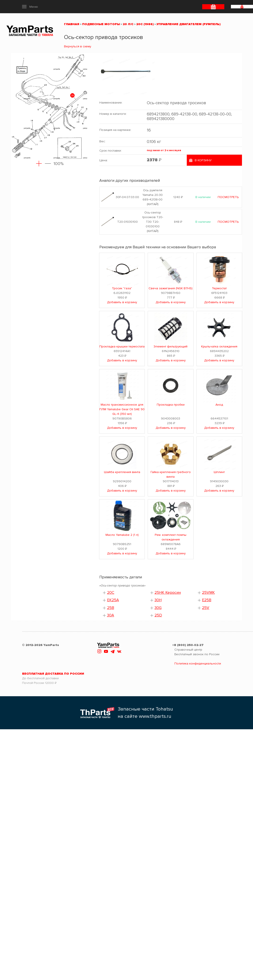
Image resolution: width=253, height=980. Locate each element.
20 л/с (128, 24)
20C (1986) (145, 24)
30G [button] (158, 608)
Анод (219, 405)
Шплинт (219, 472)
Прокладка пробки (171, 405)
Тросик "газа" (122, 288)
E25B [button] (207, 600)
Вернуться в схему (78, 46)
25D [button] (158, 615)
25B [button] (111, 608)
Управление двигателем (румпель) (189, 24)
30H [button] (158, 600)
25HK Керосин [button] (168, 593)
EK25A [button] (113, 600)
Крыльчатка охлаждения (219, 346)
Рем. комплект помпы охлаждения (171, 537)
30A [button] (111, 615)
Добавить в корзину (122, 302)
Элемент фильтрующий (171, 346)
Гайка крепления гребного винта (171, 474)
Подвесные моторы (101, 24)
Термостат (219, 288)
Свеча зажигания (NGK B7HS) (171, 288)
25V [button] (206, 608)
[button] (30, 7)
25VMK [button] (208, 593)
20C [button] (111, 593)
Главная (72, 24)
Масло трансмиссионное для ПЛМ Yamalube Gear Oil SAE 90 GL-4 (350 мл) (122, 409)
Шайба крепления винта (122, 472)
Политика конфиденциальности (198, 664)
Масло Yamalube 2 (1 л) (122, 535)
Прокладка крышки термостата (122, 346)
